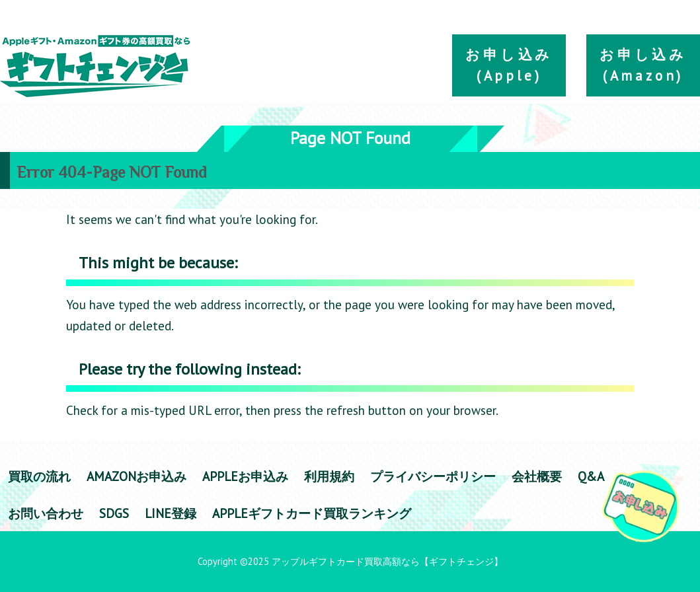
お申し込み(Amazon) (643, 65)
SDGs (114, 513)
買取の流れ (39, 476)
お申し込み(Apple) (509, 65)
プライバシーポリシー (433, 476)
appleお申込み (245, 476)
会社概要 (537, 476)
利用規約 (329, 476)
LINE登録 (171, 513)
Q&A (591, 476)
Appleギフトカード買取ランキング (312, 513)
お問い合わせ (46, 513)
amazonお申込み (136, 476)
